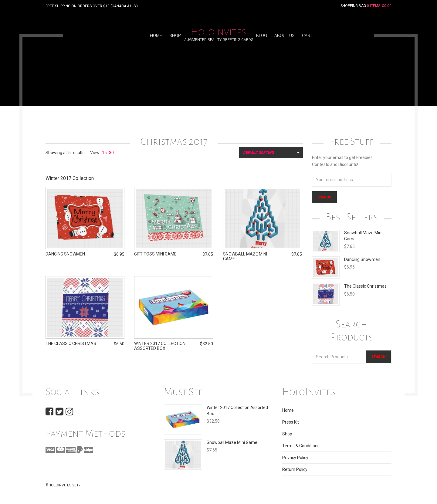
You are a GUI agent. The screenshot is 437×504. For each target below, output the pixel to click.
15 (104, 153)
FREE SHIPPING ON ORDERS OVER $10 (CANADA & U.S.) (92, 6)
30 (111, 153)
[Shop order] (271, 152)
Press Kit (291, 422)
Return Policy (295, 469)
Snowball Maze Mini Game (232, 442)
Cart (307, 36)
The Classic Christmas (365, 286)
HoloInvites (218, 32)
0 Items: (379, 6)
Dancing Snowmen (362, 259)
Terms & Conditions (301, 446)
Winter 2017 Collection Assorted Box (160, 347)
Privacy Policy (295, 458)
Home (156, 36)
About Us (285, 36)
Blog (262, 36)
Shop (175, 36)
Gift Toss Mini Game (155, 255)
